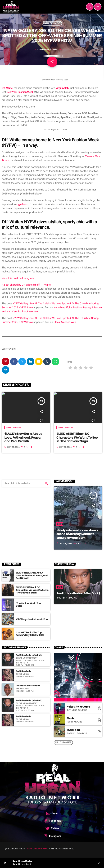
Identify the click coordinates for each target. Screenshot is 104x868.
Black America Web (65, 322)
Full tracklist (63, 742)
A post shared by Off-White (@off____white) (27, 285)
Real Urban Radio (38, 849)
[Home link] (11, 7)
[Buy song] (99, 708)
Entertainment (52, 23)
